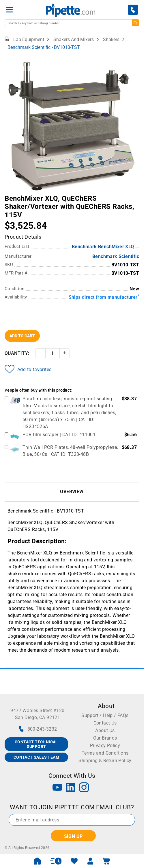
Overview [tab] (72, 492)
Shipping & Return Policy (105, 761)
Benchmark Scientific (116, 256)
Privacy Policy (105, 746)
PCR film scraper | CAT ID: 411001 (59, 435)
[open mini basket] (106, 861)
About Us (105, 730)
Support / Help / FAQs (105, 715)
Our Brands (105, 738)
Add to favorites (28, 369)
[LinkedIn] (71, 788)
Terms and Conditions (105, 753)
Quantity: (17, 353)
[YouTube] (57, 788)
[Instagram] (84, 788)
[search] (136, 23)
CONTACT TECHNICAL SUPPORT (36, 744)
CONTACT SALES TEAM (36, 757)
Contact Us (105, 723)
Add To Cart (22, 336)
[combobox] (72, 23)
